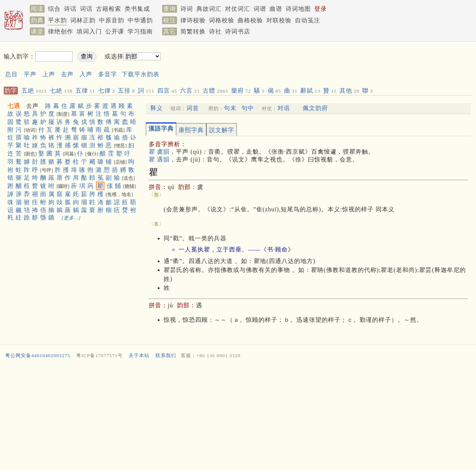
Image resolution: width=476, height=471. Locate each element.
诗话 (70, 9)
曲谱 (276, 9)
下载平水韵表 (141, 74)
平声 (30, 74)
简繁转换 (193, 31)
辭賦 (310, 91)
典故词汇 (209, 9)
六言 (190, 91)
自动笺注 (308, 20)
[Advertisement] (307, 63)
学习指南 (140, 31)
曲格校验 (250, 20)
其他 (349, 91)
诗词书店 (238, 31)
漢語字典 (161, 129)
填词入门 (89, 31)
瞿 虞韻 (159, 152)
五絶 (34, 91)
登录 (321, 9)
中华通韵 (140, 20)
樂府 (241, 91)
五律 (85, 91)
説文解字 (222, 130)
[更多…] (71, 218)
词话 (86, 9)
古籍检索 (109, 9)
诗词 (187, 9)
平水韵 (57, 20)
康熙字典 (191, 130)
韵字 (11, 91)
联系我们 (166, 355)
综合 (54, 9)
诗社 (215, 31)
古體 (215, 91)
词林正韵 (83, 20)
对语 (284, 108)
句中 (248, 108)
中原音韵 (112, 20)
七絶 (61, 91)
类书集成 (137, 9)
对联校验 (279, 20)
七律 (107, 91)
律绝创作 (61, 31)
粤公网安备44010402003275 (38, 355)
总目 (12, 74)
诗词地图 (298, 9)
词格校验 (222, 20)
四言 (167, 91)
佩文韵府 (315, 108)
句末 (230, 108)
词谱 (260, 9)
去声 (67, 74)
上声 (49, 74)
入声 (86, 74)
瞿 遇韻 (159, 159)
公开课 (115, 31)
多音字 (108, 74)
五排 (126, 91)
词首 (193, 108)
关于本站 (139, 355)
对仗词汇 (238, 9)
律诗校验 (193, 20)
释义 (157, 108)
